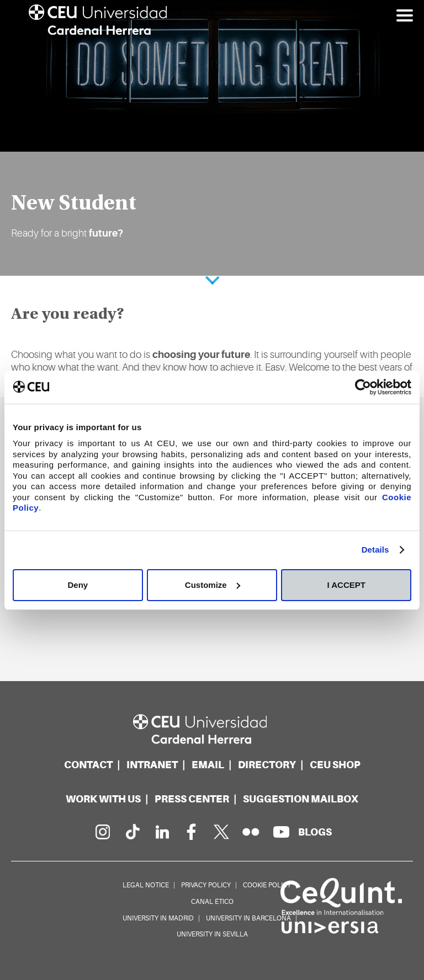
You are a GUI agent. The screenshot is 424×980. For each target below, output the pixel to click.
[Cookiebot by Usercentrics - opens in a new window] (363, 387)
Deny (78, 585)
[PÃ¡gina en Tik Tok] (132, 832)
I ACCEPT (346, 585)
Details (375, 550)
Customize (213, 585)
